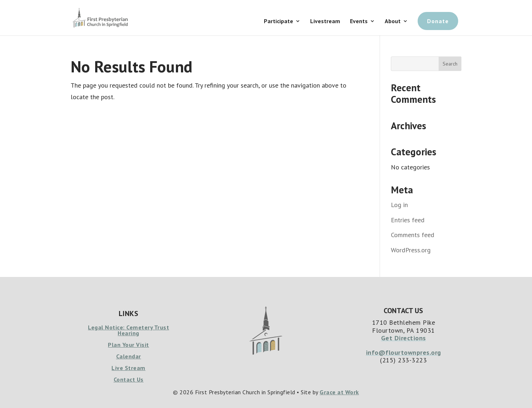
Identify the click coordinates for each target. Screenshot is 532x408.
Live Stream (128, 368)
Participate (278, 22)
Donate (438, 21)
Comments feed (413, 235)
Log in (399, 205)
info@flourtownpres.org (404, 352)
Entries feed (408, 220)
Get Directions (404, 338)
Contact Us (129, 379)
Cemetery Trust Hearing (143, 330)
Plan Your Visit (128, 345)
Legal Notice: (107, 327)
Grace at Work (339, 392)
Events (359, 22)
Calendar (129, 356)
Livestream (325, 22)
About (393, 22)
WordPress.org (411, 250)
